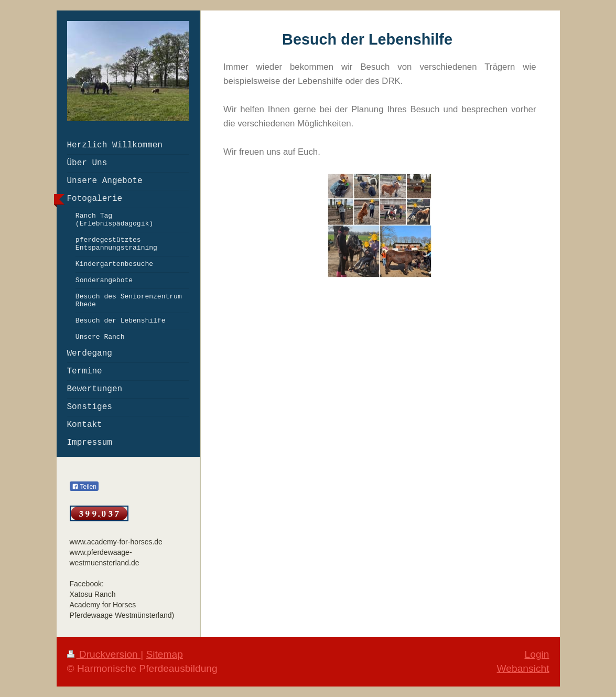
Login (537, 654)
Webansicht (523, 668)
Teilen (84, 487)
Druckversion (104, 654)
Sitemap (164, 654)
